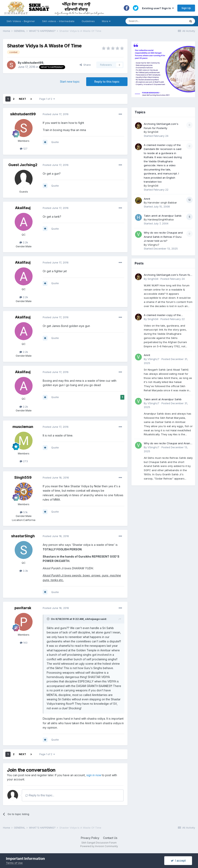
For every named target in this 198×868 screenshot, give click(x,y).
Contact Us (110, 838)
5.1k (24, 512)
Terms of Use (14, 863)
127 (24, 149)
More (106, 21)
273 (24, 461)
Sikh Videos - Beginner (21, 21)
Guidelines (88, 21)
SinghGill (153, 132)
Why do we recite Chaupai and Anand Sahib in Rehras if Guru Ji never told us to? (163, 237)
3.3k (24, 571)
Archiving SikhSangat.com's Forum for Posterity (167, 275)
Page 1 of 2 (47, 99)
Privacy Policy (90, 838)
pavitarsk (23, 608)
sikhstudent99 (33, 63)
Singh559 (23, 477)
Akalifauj (23, 208)
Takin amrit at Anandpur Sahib (163, 216)
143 (24, 643)
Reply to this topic (107, 82)
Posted (56, 114)
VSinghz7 (153, 245)
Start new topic (70, 82)
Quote (55, 142)
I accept (178, 861)
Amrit (147, 199)
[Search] (152, 21)
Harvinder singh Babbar (162, 203)
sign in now (94, 775)
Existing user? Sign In (158, 8)
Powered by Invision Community (99, 846)
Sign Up (186, 8)
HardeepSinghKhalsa (161, 219)
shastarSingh (23, 536)
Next (22, 99)
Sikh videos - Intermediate (58, 21)
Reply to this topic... (40, 795)
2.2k (24, 242)
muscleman (23, 427)
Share (85, 65)
